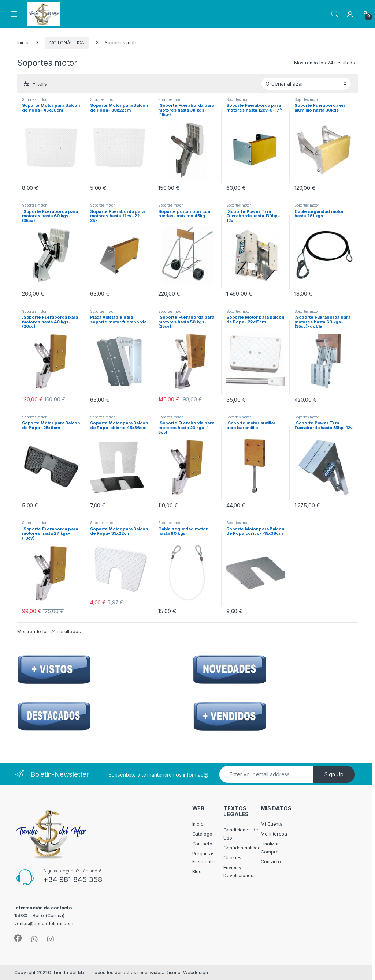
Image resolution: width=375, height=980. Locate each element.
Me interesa (274, 834)
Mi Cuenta (272, 824)
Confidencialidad (242, 848)
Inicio (23, 43)
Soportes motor (34, 99)
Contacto (202, 844)
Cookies (232, 858)
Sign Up (334, 774)
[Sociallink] (18, 938)
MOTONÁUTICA (67, 43)
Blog (197, 872)
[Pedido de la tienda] (306, 84)
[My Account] (350, 14)
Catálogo (202, 834)
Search (335, 14)
